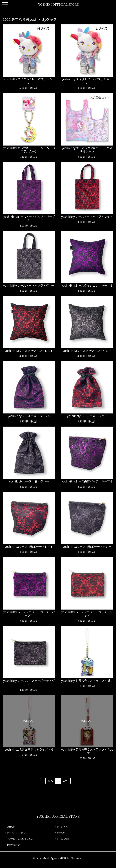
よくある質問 (62, 839)
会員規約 (10, 827)
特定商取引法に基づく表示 (19, 839)
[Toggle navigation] (5, 4)
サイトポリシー (63, 827)
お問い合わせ (12, 845)
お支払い (60, 833)
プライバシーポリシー (17, 833)
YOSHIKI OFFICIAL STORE (58, 4)
